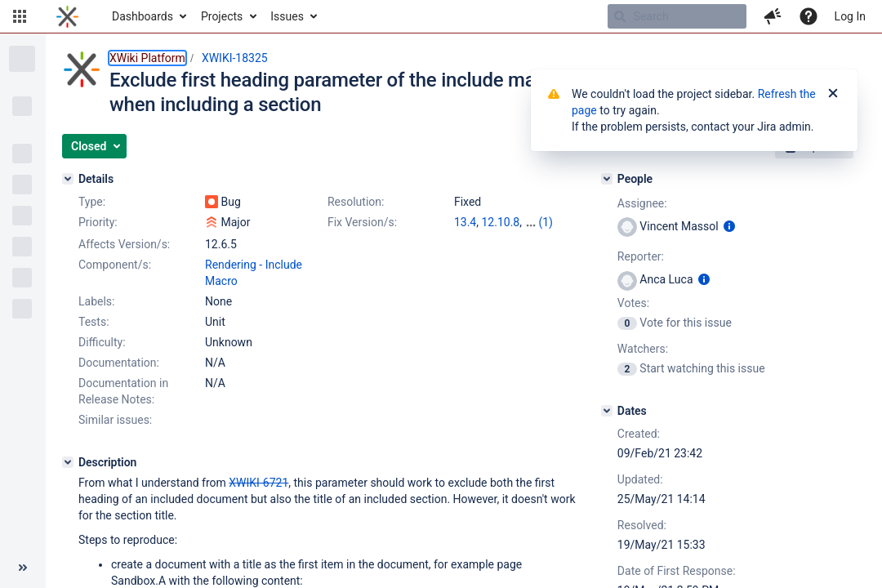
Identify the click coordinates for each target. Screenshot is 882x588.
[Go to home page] (67, 16)
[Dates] (607, 411)
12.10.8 (500, 222)
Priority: (98, 222)
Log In (850, 16)
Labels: (96, 301)
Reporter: (641, 256)
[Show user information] (729, 226)
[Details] (68, 179)
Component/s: (115, 265)
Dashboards (143, 16)
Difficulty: (102, 342)
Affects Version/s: (124, 244)
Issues (287, 16)
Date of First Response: (677, 571)
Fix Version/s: (362, 222)
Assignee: (642, 203)
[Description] (68, 462)
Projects (222, 16)
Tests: (94, 322)
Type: (92, 202)
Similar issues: (115, 420)
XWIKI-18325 (235, 58)
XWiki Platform (147, 58)
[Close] (833, 94)
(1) (546, 222)
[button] (20, 16)
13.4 (465, 222)
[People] (607, 179)
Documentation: (119, 363)
